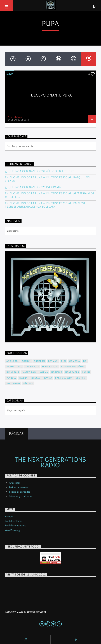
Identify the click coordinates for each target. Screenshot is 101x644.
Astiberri (39, 361)
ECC (20, 367)
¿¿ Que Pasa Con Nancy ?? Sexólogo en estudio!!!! (41, 171)
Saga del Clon (64, 378)
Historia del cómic (73, 367)
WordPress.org (12, 530)
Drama (10, 367)
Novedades (72, 372)
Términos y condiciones (21, 496)
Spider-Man (13, 383)
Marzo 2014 (29, 372)
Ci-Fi (63, 361)
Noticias (57, 372)
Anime (10, 74)
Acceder (9, 516)
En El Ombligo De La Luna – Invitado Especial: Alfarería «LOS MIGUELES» (50, 195)
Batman (53, 361)
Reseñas (36, 378)
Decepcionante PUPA (51, 95)
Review (48, 378)
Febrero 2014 (50, 367)
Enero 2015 (32, 367)
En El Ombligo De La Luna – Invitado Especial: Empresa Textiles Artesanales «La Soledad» (45, 205)
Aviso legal (15, 483)
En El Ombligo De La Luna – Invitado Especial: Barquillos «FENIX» (47, 179)
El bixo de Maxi (15, 117)
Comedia (74, 361)
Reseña (23, 378)
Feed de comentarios (16, 525)
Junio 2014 (13, 372)
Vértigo (28, 383)
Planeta (11, 378)
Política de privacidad (20, 492)
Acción (26, 361)
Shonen (81, 378)
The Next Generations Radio (50, 462)
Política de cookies (18, 487)
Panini (86, 372)
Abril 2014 (12, 361)
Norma (44, 372)
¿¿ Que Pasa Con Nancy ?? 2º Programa (33, 187)
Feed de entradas (14, 521)
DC (85, 361)
